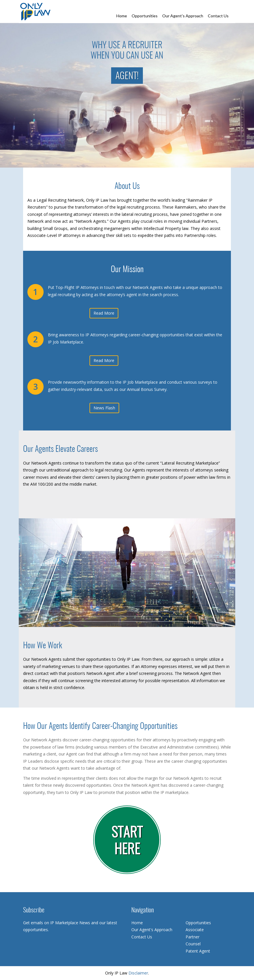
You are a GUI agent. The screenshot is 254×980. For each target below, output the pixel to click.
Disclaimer (138, 973)
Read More (104, 313)
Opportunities (145, 16)
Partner (193, 937)
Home (122, 16)
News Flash (104, 408)
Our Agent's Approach (183, 16)
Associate (195, 930)
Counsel (193, 944)
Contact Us (218, 16)
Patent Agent (198, 951)
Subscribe (34, 910)
